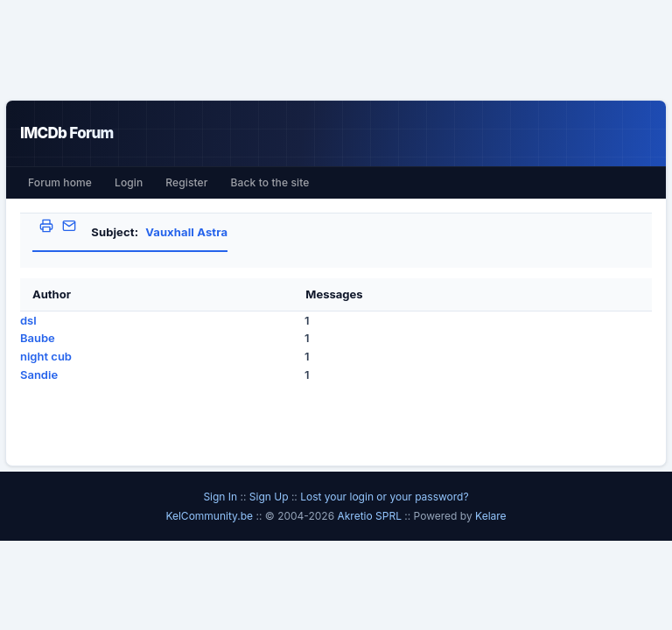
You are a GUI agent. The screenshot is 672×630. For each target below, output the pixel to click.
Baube (38, 338)
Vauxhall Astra (186, 232)
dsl (28, 320)
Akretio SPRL (371, 516)
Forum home (60, 182)
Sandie (39, 374)
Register (186, 182)
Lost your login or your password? (384, 497)
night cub (46, 356)
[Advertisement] (336, 50)
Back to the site (270, 182)
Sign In (220, 497)
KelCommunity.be (210, 516)
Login (129, 182)
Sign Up (269, 497)
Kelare (491, 516)
